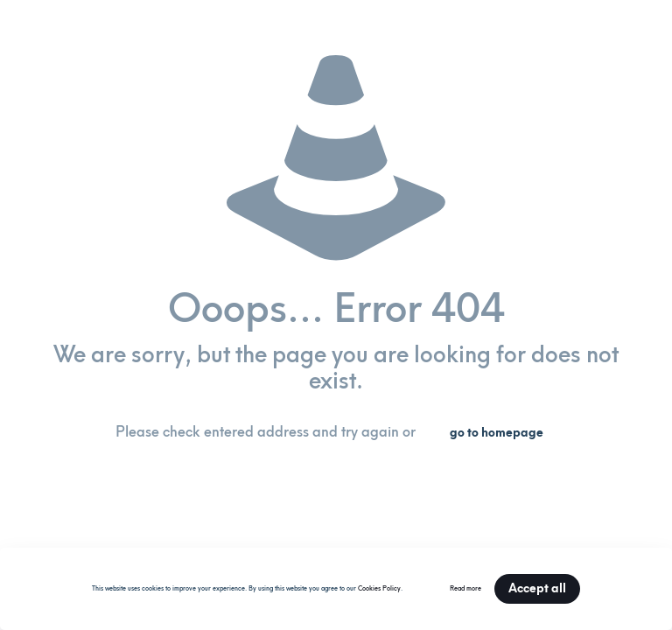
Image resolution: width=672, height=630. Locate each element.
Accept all (537, 588)
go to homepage (497, 433)
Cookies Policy (379, 588)
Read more (465, 588)
